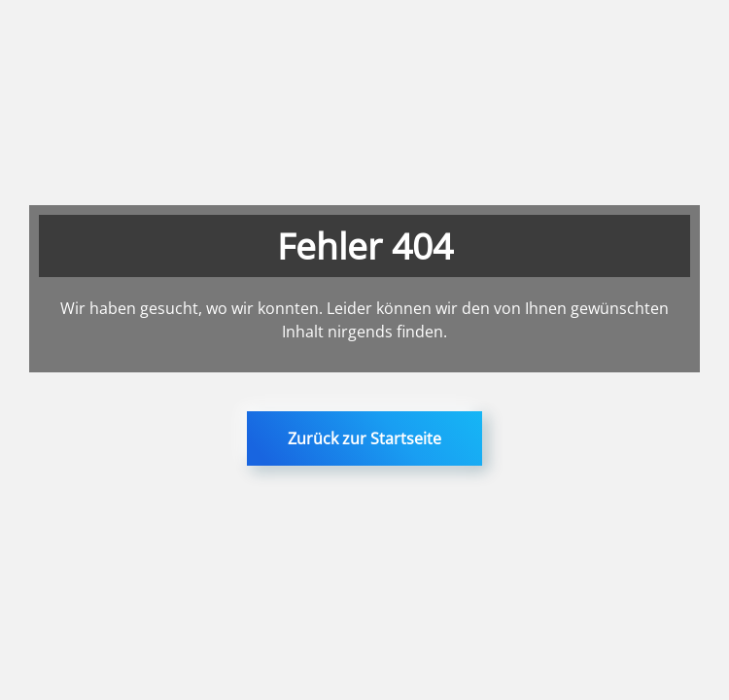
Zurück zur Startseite (364, 438)
